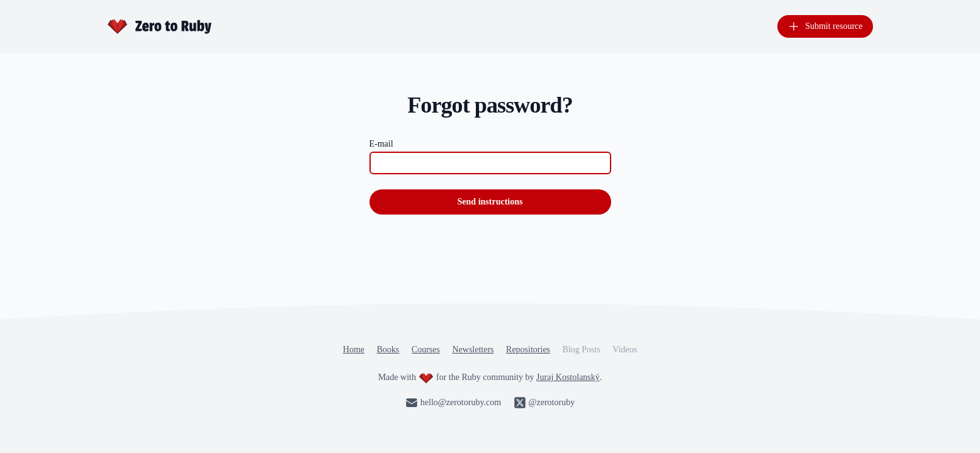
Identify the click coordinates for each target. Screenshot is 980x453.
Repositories (528, 350)
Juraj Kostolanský (568, 377)
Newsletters (473, 350)
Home (354, 350)
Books (388, 350)
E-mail (381, 144)
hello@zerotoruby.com (453, 403)
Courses (426, 350)
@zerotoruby (544, 403)
